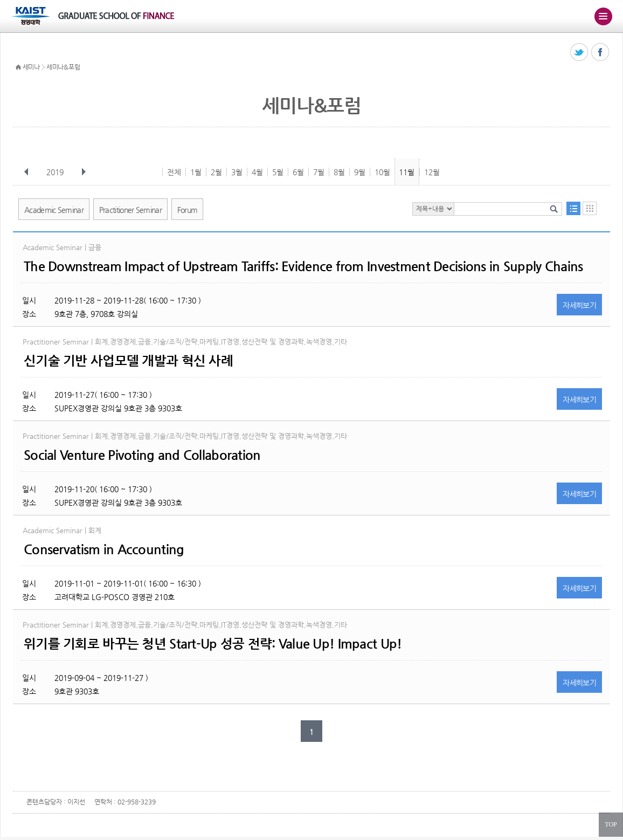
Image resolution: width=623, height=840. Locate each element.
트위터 (580, 53)
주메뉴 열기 (603, 16)
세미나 (31, 67)
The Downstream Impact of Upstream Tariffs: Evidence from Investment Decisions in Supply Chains (303, 266)
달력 (590, 208)
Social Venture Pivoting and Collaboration (142, 455)
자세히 (579, 305)
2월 (216, 172)
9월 (360, 172)
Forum (188, 210)
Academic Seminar (54, 210)
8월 (339, 172)
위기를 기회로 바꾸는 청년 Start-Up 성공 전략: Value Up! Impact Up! (213, 644)
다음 (84, 172)
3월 (237, 172)
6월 (298, 172)
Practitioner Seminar (130, 210)
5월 (278, 172)
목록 (573, 208)
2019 (56, 172)
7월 (319, 172)
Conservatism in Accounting (104, 549)
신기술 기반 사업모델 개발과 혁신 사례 (128, 361)
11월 (407, 172)
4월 (257, 172)
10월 (382, 172)
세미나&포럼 (63, 67)
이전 (26, 172)
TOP (611, 824)
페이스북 (601, 53)
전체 (174, 172)
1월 (196, 172)
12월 (432, 172)
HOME (18, 67)
